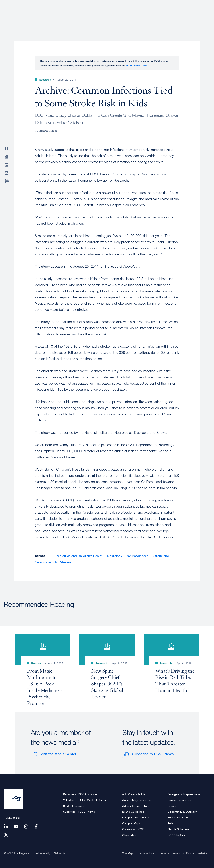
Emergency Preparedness (184, 793)
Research (134, 16)
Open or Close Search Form (203, 17)
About (89, 16)
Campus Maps (131, 823)
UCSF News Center (137, 65)
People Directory (178, 817)
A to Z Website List (134, 793)
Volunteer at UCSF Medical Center (85, 799)
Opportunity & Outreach (182, 811)
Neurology (115, 556)
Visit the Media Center (58, 753)
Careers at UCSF (133, 829)
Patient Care (110, 16)
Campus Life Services (136, 817)
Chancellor (129, 834)
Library (172, 805)
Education (156, 16)
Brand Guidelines (133, 811)
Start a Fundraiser (74, 805)
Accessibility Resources (137, 799)
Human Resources (179, 799)
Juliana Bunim (48, 131)
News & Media (182, 16)
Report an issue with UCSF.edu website (183, 852)
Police (171, 823)
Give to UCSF (196, 4)
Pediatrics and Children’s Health (79, 556)
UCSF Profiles (176, 834)
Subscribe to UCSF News (152, 753)
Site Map (128, 852)
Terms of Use (146, 852)
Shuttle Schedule (178, 829)
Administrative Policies (136, 805)
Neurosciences (138, 556)
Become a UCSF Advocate (80, 793)
